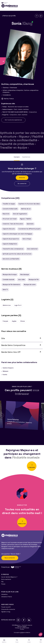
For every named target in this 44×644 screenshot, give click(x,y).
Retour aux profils (9, 16)
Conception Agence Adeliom (22, 633)
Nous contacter (10, 558)
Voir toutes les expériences (13, 120)
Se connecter (22, 184)
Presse (3, 584)
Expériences (26, 157)
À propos (17, 157)
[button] (2, 415)
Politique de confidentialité (22, 628)
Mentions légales (22, 627)
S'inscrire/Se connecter (8, 609)
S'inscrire (22, 178)
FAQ (2, 582)
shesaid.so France (7, 597)
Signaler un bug (6, 612)
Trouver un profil (6, 607)
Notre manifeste (6, 579)
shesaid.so (4, 594)
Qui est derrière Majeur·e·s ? (9, 577)
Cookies (22, 629)
